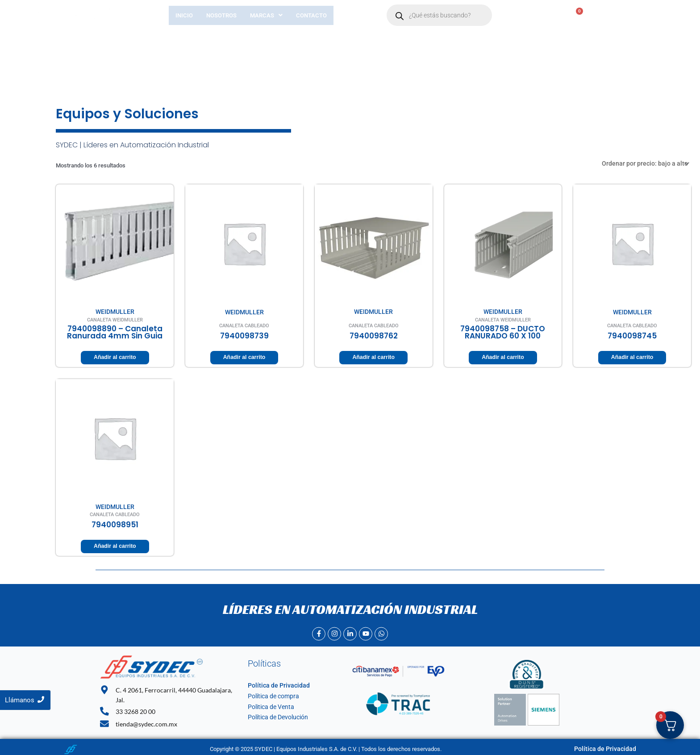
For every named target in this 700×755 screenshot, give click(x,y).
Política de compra (271, 695)
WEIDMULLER (115, 311)
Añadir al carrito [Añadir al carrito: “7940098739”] (244, 356)
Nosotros (221, 15)
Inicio (184, 15)
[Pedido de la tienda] (650, 163)
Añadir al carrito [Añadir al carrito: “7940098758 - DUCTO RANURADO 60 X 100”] (503, 356)
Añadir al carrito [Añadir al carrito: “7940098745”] (632, 356)
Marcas (266, 15)
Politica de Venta (269, 705)
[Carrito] (567, 15)
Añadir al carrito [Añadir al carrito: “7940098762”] (374, 356)
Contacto (311, 15)
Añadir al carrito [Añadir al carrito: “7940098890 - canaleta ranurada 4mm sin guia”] (115, 356)
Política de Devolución (276, 716)
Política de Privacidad (275, 684)
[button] (266, 15)
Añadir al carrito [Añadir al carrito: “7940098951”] (115, 545)
